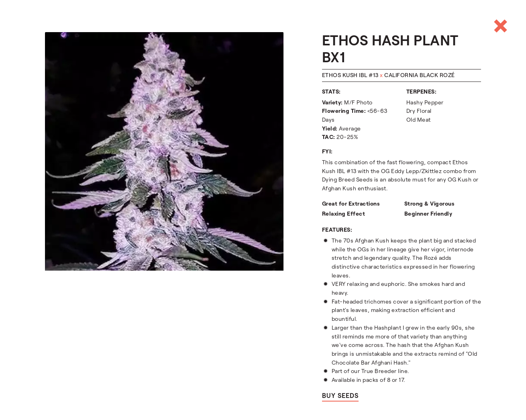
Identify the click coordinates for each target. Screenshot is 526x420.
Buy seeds (340, 396)
